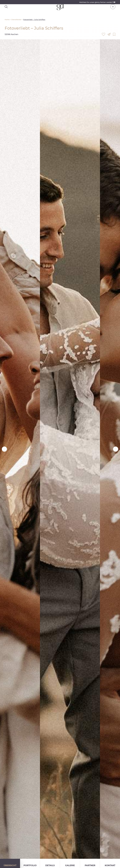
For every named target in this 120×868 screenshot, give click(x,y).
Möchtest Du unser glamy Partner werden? (97, 2)
